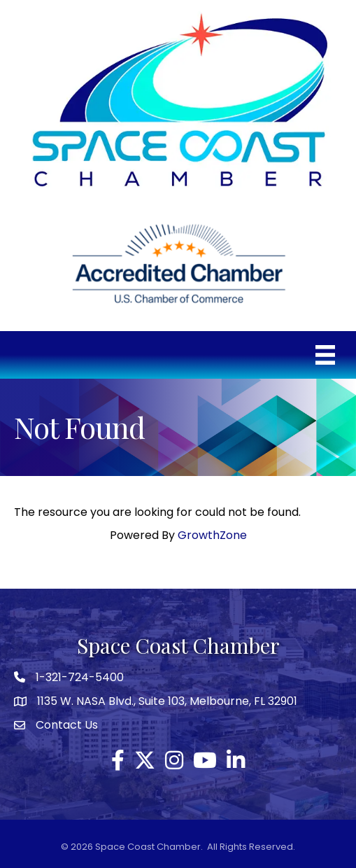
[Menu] (325, 355)
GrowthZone (212, 535)
